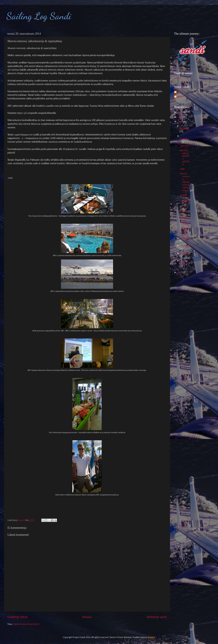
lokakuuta (185, 238)
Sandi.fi (181, 97)
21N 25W (184, 146)
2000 (180, 272)
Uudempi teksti (17, 617)
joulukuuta (184, 129)
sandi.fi (177, 78)
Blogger (151, 637)
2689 (182, 169)
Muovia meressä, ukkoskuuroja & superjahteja (185, 182)
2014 (180, 122)
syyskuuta (185, 246)
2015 (180, 117)
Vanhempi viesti (157, 617)
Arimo (180, 92)
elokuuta (185, 253)
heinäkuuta (184, 264)
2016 (180, 112)
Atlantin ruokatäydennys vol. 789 (185, 201)
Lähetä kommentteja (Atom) (26, 624)
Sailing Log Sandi (39, 16)
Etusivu (87, 617)
